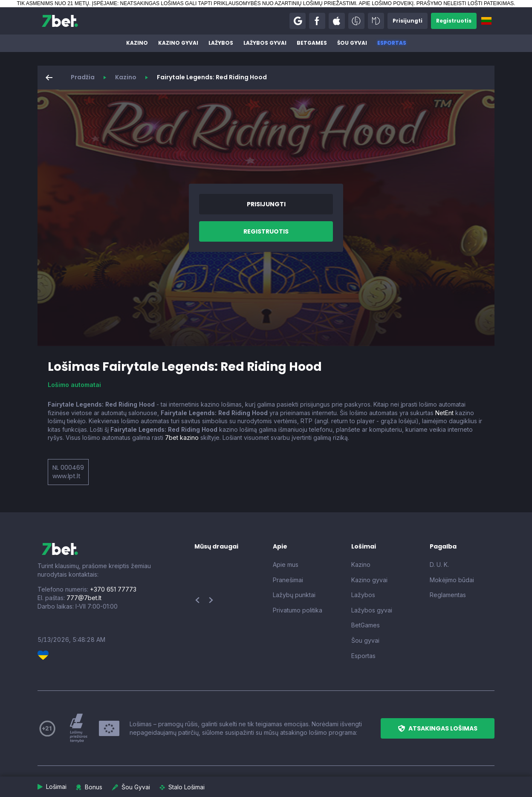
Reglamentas (448, 595)
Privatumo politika (298, 610)
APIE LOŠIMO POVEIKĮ (386, 3)
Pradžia (83, 77)
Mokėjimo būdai (452, 580)
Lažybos (221, 43)
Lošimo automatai (74, 385)
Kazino (137, 43)
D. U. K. (439, 565)
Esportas (392, 43)
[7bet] (60, 21)
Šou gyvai (352, 43)
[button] (298, 21)
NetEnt (444, 413)
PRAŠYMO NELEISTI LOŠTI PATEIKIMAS (465, 3)
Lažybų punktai (294, 595)
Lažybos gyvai (265, 43)
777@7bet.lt (84, 598)
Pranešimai (288, 580)
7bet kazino (182, 437)
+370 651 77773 (113, 589)
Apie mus (286, 565)
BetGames (312, 43)
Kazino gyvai (178, 43)
